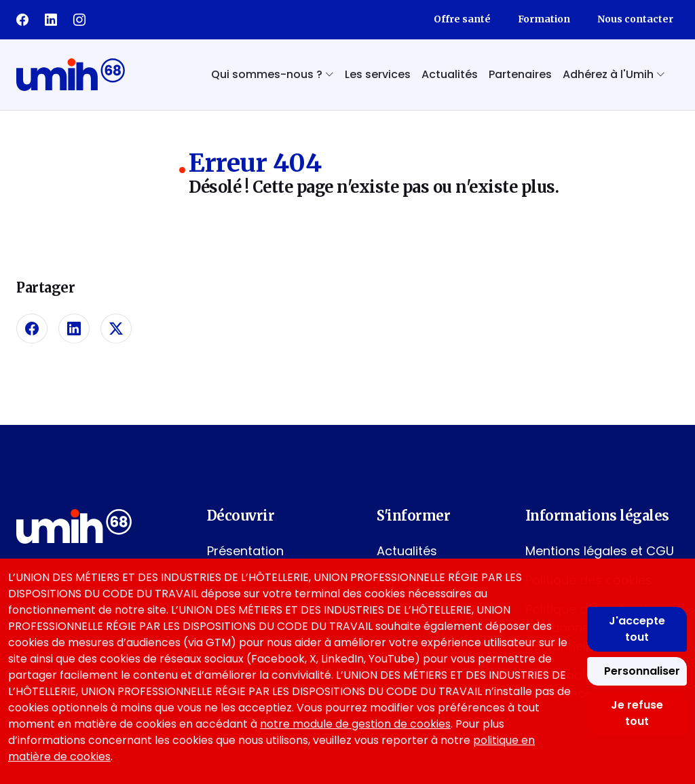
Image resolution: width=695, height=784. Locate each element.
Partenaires (520, 74)
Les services (378, 74)
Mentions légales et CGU (600, 551)
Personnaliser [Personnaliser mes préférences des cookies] (642, 671)
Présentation (245, 551)
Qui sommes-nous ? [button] (273, 74)
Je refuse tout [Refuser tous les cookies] (637, 713)
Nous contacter (635, 19)
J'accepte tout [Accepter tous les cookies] (637, 629)
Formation (544, 19)
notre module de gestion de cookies (355, 724)
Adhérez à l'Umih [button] (614, 74)
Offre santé (462, 19)
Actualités (450, 74)
